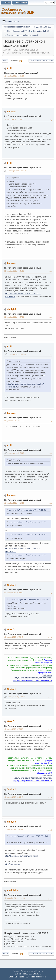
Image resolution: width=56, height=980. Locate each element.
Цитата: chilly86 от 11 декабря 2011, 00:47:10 (29, 600)
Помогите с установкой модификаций (21, 73)
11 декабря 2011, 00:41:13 (14, 271)
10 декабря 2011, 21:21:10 (14, 76)
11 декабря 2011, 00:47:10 (14, 317)
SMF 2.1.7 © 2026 (21, 974)
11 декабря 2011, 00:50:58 (17, 354)
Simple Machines (35, 974)
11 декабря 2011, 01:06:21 (17, 453)
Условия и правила (28, 971)
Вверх (5, 954)
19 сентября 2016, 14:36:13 (14, 898)
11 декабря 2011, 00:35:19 (17, 171)
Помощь (16, 971)
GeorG (11, 629)
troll (9, 68)
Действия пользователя (41, 61)
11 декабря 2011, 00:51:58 (14, 421)
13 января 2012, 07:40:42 (14, 637)
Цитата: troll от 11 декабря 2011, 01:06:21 (27, 510)
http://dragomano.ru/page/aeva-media (21, 856)
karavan (11, 112)
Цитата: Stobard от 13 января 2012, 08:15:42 (28, 836)
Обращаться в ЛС (44, 673)
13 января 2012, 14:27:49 (14, 829)
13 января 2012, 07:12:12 (14, 593)
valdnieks (12, 890)
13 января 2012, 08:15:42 (14, 797)
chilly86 (11, 309)
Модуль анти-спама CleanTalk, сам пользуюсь (33, 678)
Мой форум (47, 675)
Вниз (5, 61)
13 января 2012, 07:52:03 (16, 697)
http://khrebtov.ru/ (12, 864)
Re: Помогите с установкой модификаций (23, 116)
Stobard (11, 585)
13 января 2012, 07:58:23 (14, 729)
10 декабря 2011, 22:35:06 (14, 119)
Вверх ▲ (40, 971)
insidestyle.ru (46, 663)
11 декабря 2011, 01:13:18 (14, 503)
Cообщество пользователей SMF (18, 11)
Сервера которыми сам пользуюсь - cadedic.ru (32, 680)
